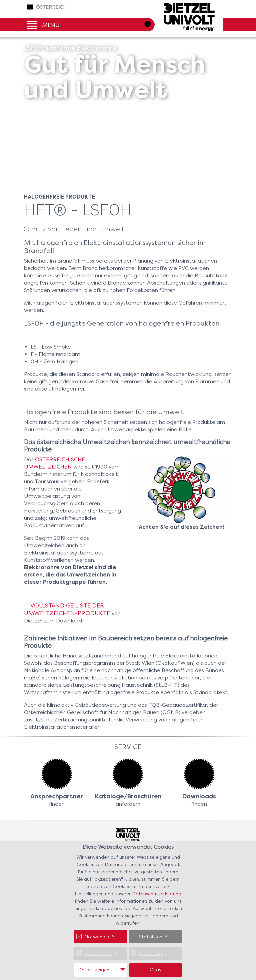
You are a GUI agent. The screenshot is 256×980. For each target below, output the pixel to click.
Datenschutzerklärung (157, 894)
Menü (51, 24)
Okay (156, 970)
